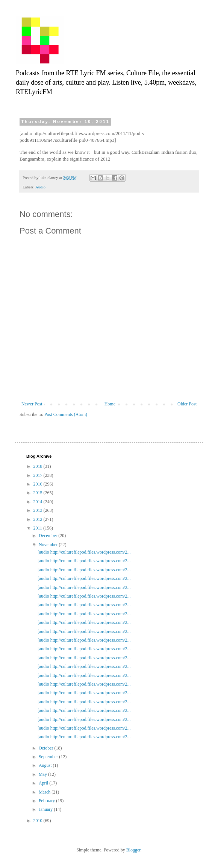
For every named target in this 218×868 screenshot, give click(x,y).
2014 (39, 502)
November (49, 545)
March (45, 792)
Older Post (187, 404)
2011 (39, 528)
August (46, 765)
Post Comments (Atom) (66, 414)
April (44, 783)
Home (110, 404)
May (43, 774)
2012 (39, 519)
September (49, 757)
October (47, 748)
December (48, 536)
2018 (39, 466)
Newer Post (32, 404)
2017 (39, 475)
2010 (39, 821)
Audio (40, 187)
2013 (39, 510)
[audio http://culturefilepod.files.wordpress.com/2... (84, 552)
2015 (39, 493)
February (47, 801)
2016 (39, 484)
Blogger (133, 850)
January (46, 809)
